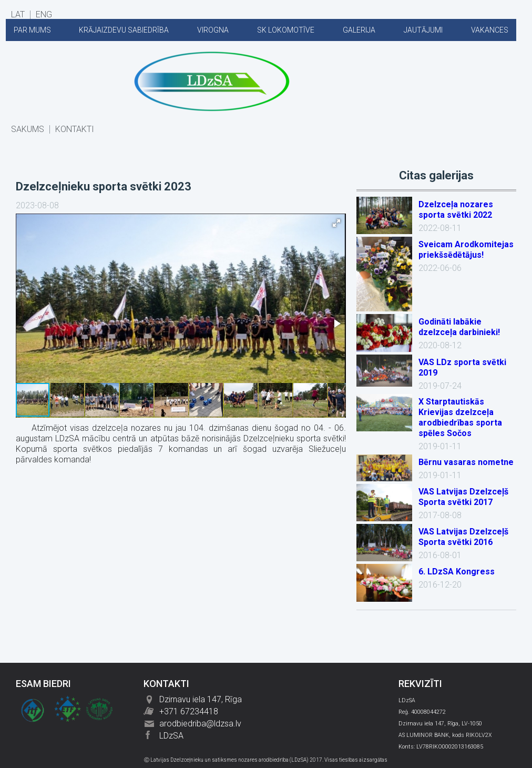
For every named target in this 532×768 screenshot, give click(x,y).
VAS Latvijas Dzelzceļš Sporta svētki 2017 (463, 497)
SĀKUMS (28, 129)
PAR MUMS (32, 30)
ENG (44, 15)
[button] (336, 223)
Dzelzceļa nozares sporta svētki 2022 (456, 210)
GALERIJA (359, 30)
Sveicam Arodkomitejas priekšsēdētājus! (466, 250)
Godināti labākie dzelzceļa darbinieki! (459, 327)
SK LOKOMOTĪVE (286, 30)
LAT (18, 15)
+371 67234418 (189, 711)
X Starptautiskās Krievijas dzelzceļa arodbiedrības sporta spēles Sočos (460, 417)
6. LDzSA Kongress (457, 572)
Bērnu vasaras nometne (466, 462)
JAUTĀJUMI (423, 30)
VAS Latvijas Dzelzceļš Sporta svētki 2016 (463, 537)
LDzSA (171, 736)
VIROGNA (213, 30)
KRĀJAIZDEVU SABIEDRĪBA (124, 30)
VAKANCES (490, 30)
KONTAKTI (75, 129)
